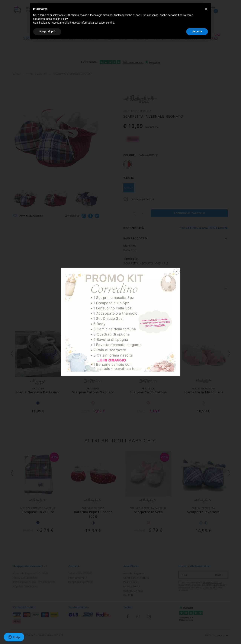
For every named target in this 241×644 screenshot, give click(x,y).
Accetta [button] (197, 31)
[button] (206, 9)
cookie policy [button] (60, 19)
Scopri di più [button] (47, 31)
